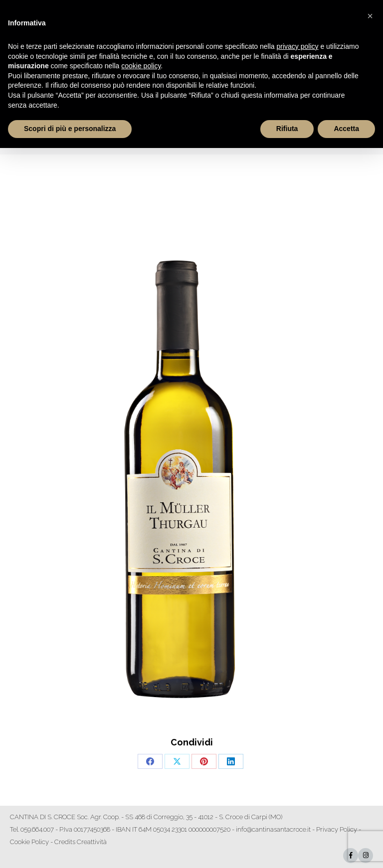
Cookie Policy (29, 842)
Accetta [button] (346, 129)
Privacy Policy (337, 829)
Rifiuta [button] (287, 129)
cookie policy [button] (141, 66)
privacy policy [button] (298, 46)
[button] (370, 16)
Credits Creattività (81, 842)
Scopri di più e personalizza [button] (70, 129)
